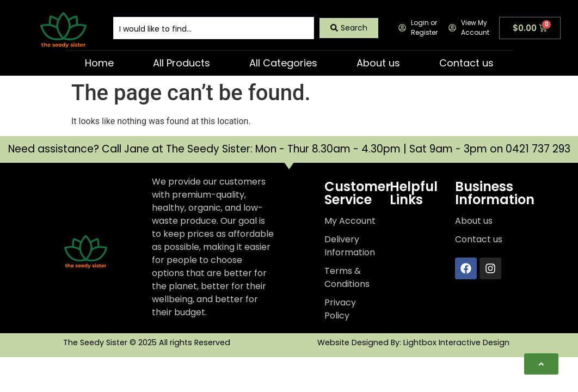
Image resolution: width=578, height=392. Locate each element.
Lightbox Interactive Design (456, 342)
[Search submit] (349, 28)
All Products (182, 63)
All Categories (283, 63)
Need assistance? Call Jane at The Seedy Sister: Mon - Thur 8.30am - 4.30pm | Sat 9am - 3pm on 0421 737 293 (289, 149)
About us (378, 63)
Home (99, 63)
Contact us (466, 63)
